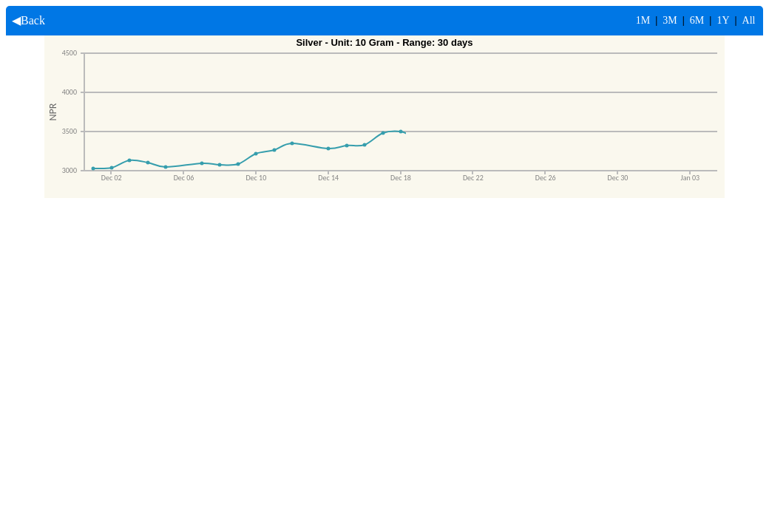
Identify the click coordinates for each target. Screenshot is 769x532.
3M (670, 20)
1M (643, 20)
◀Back (26, 20)
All (749, 20)
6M (697, 20)
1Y (723, 20)
